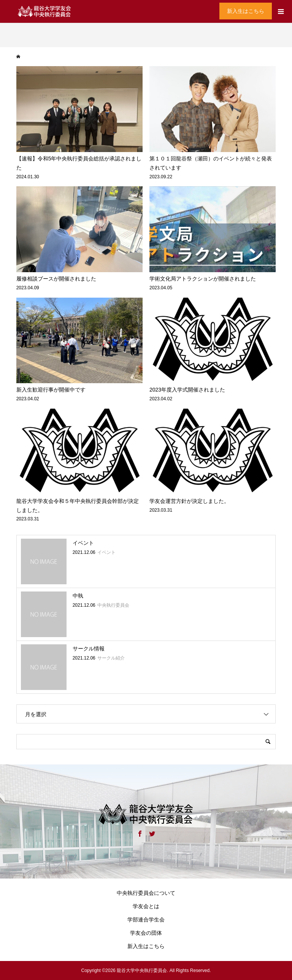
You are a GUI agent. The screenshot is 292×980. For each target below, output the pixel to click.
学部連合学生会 (146, 920)
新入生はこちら (246, 11)
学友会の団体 (146, 933)
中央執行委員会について (146, 893)
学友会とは (146, 906)
